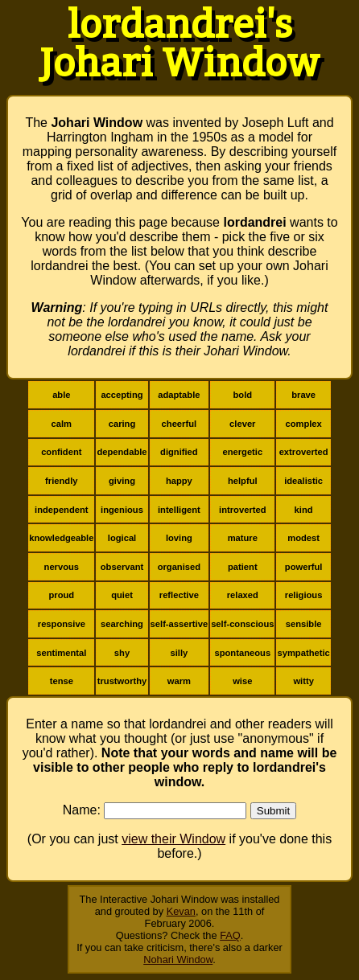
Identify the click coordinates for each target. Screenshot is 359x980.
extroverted (304, 452)
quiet (122, 595)
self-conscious (242, 624)
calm (62, 424)
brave (303, 395)
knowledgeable (61, 538)
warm (179, 681)
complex (303, 424)
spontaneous (242, 653)
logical (122, 538)
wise (242, 681)
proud (61, 595)
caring (122, 424)
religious (304, 595)
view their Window (173, 839)
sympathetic (303, 653)
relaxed (243, 595)
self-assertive (179, 624)
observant (122, 567)
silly (179, 653)
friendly (61, 481)
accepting (122, 395)
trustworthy (122, 681)
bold (242, 395)
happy (179, 481)
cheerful (179, 424)
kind (304, 510)
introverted (242, 510)
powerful (304, 567)
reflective (179, 595)
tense (62, 681)
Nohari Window (178, 959)
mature (243, 538)
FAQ (230, 935)
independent (62, 510)
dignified (179, 452)
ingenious (122, 510)
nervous (62, 567)
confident (61, 452)
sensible (304, 624)
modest (303, 538)
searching (122, 624)
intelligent (179, 510)
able (61, 395)
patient (243, 567)
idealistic (303, 481)
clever (242, 424)
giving (122, 481)
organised (179, 567)
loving (179, 538)
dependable (122, 452)
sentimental (61, 653)
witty (303, 681)
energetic (242, 452)
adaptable (179, 395)
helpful (243, 481)
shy (122, 653)
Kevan (181, 911)
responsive (62, 624)
